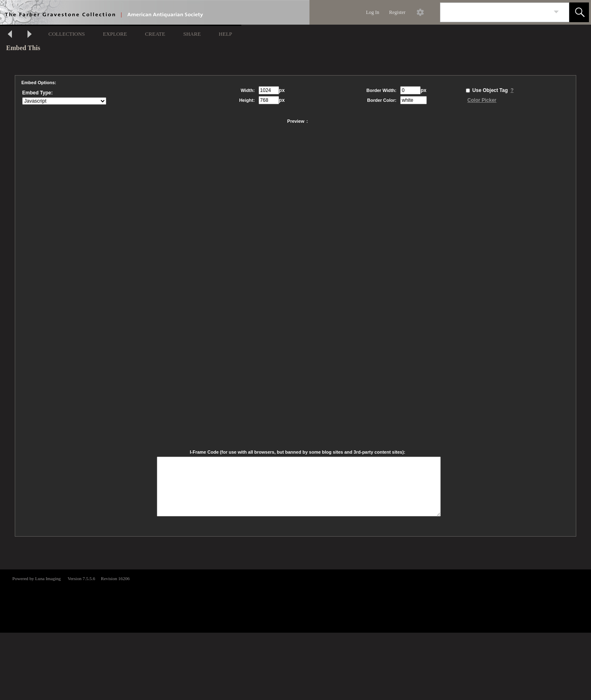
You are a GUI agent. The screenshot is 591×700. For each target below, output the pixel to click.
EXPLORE (115, 34)
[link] (556, 12)
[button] (579, 12)
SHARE (192, 34)
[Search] (495, 12)
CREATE (155, 34)
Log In (373, 12)
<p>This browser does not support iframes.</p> (295, 600)
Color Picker (482, 100)
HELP (226, 34)
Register (397, 12)
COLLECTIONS (67, 34)
